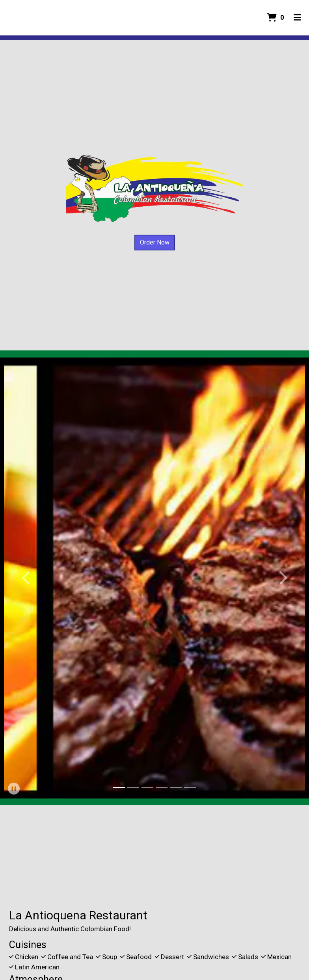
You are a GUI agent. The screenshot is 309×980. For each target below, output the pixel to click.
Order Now (155, 242)
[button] (27, 578)
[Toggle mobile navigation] (297, 18)
